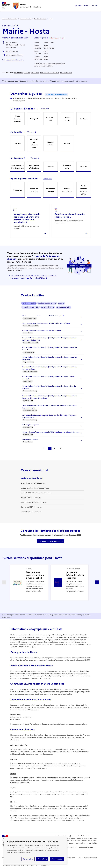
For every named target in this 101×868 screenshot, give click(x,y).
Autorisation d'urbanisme (34, 167)
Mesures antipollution (67, 190)
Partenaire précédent (4, 582)
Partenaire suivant (97, 582)
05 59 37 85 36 (12, 51)
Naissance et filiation (51, 143)
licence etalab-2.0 (42, 865)
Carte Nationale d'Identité (17, 119)
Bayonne (14, 759)
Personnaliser (28, 859)
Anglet (13, 788)
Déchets (84, 167)
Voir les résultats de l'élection (49, 541)
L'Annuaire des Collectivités (60, 836)
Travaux (50, 167)
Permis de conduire (34, 190)
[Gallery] (50, 582)
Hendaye (14, 802)
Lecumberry (19, 72)
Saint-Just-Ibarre (66, 72)
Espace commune (83, 6)
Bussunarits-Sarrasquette (50, 72)
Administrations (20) (29, 303)
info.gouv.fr (71, 847)
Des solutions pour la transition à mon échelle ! (35, 575)
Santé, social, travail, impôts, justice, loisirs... (70, 215)
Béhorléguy (35, 72)
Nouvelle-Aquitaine (25, 19)
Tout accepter (57, 859)
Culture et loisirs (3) (48, 307)
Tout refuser (42, 859)
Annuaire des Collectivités (10, 19)
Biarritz (13, 774)
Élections (83, 119)
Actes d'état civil (51, 119)
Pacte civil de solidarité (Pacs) (34, 143)
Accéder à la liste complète (79, 266)
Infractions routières (50, 190)
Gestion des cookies (69, 858)
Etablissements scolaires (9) (47, 303)
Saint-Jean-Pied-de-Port (19, 745)
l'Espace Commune (57, 81)
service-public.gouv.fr (86, 847)
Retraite (67, 143)
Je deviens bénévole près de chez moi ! (75, 575)
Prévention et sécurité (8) (31, 307)
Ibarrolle (27, 72)
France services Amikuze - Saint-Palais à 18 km (28, 278)
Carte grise (18, 190)
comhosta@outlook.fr (14, 55)
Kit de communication (91, 858)
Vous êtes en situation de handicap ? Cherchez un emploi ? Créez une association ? (27, 218)
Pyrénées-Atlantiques (40, 19)
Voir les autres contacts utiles (13, 60)
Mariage (18, 143)
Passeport (34, 119)
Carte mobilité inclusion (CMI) (84, 190)
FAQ (96, 6)
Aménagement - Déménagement (17, 167)
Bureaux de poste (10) (64, 307)
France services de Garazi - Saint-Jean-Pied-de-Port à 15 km (33, 275)
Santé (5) (61, 303)
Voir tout (43, 109)
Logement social (67, 167)
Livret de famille (67, 119)
